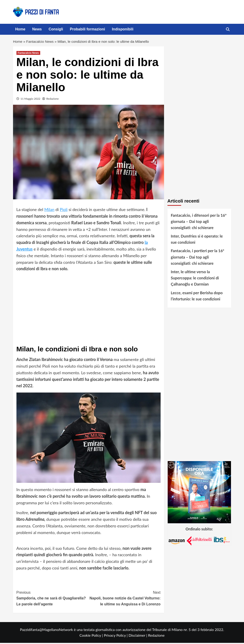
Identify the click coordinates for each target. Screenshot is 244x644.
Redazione (53, 100)
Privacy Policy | (116, 636)
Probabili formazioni (88, 29)
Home (20, 29)
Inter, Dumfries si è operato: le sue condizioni (197, 240)
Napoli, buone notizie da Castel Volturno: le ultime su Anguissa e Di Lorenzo (125, 599)
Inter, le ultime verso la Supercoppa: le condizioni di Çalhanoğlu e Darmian (195, 279)
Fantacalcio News (41, 42)
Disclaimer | (138, 636)
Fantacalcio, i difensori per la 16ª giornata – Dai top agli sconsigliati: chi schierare (199, 223)
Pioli (64, 211)
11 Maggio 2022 (30, 100)
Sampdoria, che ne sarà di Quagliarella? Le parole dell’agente (53, 599)
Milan (49, 211)
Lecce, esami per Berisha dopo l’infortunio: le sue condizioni (197, 297)
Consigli (56, 29)
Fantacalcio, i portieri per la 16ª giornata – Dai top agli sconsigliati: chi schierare (198, 258)
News (37, 29)
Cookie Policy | (92, 636)
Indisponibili (123, 29)
